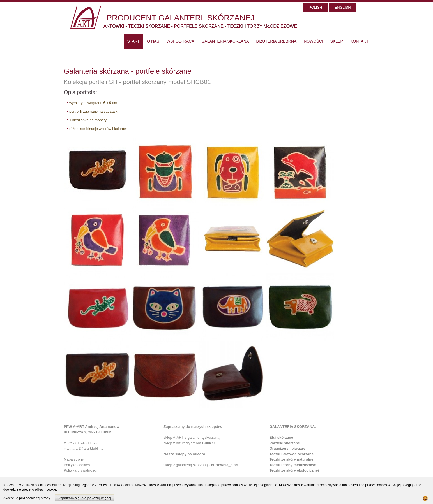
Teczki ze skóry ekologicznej (294, 470)
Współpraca (180, 41)
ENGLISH (343, 7)
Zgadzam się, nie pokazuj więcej (85, 498)
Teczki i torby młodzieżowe (293, 465)
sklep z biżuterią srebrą (189, 443)
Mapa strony (74, 459)
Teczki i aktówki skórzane (292, 454)
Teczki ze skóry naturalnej (292, 459)
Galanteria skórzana (225, 41)
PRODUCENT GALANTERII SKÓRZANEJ (180, 18)
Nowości (313, 41)
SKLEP (337, 41)
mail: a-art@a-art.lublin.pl (84, 448)
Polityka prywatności (80, 470)
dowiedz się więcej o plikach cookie (30, 489)
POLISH (315, 7)
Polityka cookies (77, 465)
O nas (153, 41)
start (134, 41)
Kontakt (359, 41)
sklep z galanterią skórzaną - (187, 465)
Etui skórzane (281, 437)
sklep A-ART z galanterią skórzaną (191, 437)
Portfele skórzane (285, 443)
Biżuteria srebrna (276, 41)
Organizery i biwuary (287, 448)
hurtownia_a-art (225, 465)
